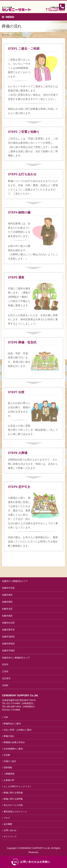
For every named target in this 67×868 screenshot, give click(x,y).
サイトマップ (10, 837)
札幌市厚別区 (8, 644)
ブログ (7, 818)
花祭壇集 (8, 768)
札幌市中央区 (8, 588)
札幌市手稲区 (8, 651)
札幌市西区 (7, 602)
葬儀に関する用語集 (13, 793)
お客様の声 (9, 780)
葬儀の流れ (9, 736)
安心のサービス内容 (13, 805)
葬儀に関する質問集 (13, 799)
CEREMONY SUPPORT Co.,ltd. (35, 848)
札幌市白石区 (8, 623)
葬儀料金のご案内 (12, 724)
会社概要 (8, 824)
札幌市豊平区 (8, 630)
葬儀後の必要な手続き (14, 742)
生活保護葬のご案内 (13, 749)
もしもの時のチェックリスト (18, 786)
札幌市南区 (7, 616)
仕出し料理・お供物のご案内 (18, 730)
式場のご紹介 (10, 761)
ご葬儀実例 (9, 774)
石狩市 (5, 665)
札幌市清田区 (8, 637)
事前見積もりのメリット (15, 812)
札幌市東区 (7, 595)
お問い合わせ (10, 830)
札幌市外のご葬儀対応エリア (16, 658)
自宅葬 (7, 755)
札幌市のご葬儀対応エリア (15, 581)
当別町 (5, 685)
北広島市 (6, 678)
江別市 (5, 671)
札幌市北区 (7, 609)
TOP (6, 717)
